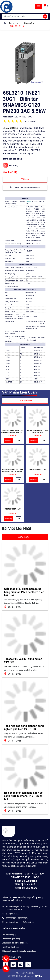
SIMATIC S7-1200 (34, 874)
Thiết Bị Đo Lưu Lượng (25, 881)
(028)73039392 (13, 914)
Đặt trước (25, 179)
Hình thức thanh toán (11, 947)
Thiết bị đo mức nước (25, 888)
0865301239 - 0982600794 (25, 187)
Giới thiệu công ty (9, 935)
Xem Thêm (25, 401)
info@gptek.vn (12, 922)
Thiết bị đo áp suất (25, 884)
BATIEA (38, 976)
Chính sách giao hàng (11, 939)
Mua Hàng (8, 440)
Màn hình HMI (14, 874)
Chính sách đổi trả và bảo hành (15, 943)
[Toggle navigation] (39, 7)
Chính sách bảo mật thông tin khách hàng (19, 951)
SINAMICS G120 (11, 128)
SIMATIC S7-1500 (21, 877)
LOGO (36, 877)
